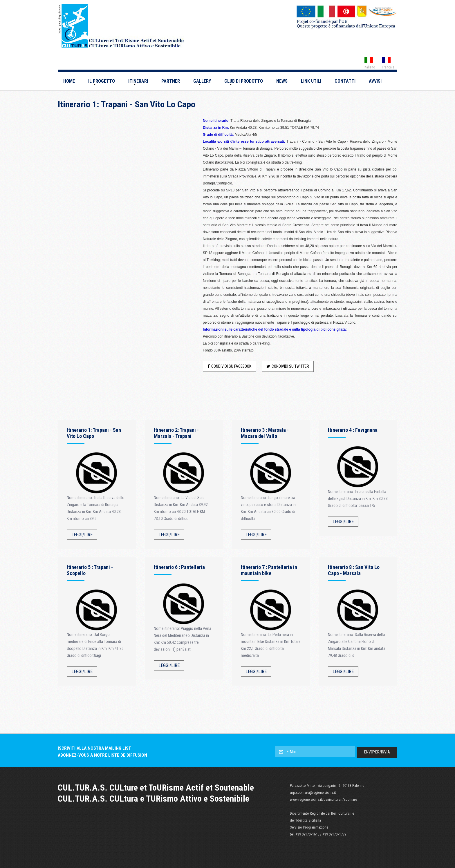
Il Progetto (102, 81)
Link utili (311, 81)
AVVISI (375, 81)
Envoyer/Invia (377, 752)
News (282, 81)
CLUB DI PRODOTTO (244, 81)
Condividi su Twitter (288, 366)
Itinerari (138, 81)
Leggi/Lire (82, 535)
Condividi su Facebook (229, 366)
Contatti (345, 81)
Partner (171, 81)
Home (69, 81)
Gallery (202, 81)
